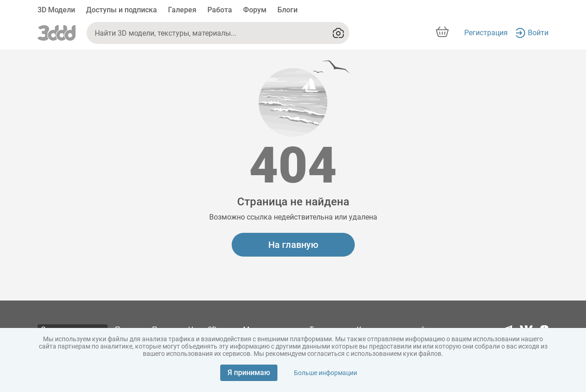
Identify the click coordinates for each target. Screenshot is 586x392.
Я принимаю (249, 373)
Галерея (182, 10)
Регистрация (486, 33)
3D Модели (56, 10)
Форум (255, 10)
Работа (220, 10)
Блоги (288, 10)
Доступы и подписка (122, 10)
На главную (293, 245)
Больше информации (326, 373)
